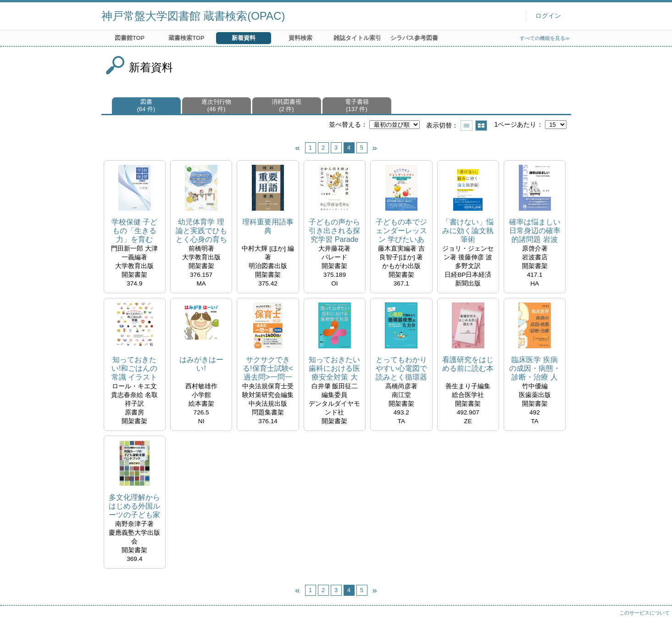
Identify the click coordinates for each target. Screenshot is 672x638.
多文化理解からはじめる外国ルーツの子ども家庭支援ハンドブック (134, 506)
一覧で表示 (467, 126)
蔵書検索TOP (186, 38)
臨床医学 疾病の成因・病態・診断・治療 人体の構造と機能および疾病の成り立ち (535, 369)
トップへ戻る (656, 622)
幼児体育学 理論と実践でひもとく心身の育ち (201, 231)
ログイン (548, 16)
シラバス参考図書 (414, 38)
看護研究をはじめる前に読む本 (468, 364)
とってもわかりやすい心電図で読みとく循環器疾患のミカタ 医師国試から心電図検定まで (401, 369)
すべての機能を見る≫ (545, 38)
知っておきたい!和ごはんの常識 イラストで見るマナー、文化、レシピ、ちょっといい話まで (134, 369)
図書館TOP (130, 38)
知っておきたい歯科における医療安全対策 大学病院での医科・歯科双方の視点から (334, 369)
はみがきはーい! (201, 364)
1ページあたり (515, 124)
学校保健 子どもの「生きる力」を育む (134, 231)
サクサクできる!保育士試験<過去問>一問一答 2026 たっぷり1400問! (268, 369)
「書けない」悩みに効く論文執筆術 (468, 231)
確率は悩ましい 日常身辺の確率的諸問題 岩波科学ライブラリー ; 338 (535, 231)
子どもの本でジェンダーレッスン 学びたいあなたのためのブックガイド (401, 231)
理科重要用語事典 (268, 226)
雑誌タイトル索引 (357, 38)
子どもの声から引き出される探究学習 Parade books (334, 231)
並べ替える (345, 124)
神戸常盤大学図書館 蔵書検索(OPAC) (193, 16)
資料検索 (300, 38)
